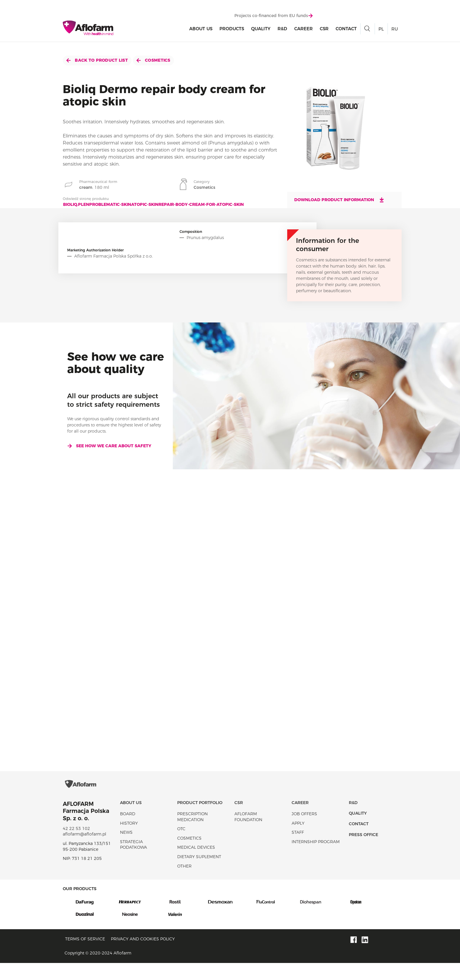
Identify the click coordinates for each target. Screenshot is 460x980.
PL (381, 30)
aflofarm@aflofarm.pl (84, 851)
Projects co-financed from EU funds (274, 17)
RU (395, 30)
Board (128, 831)
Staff (298, 849)
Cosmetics (153, 60)
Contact (346, 30)
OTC (181, 846)
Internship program (316, 858)
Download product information (339, 200)
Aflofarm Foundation (248, 833)
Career (303, 30)
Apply (298, 840)
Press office (363, 851)
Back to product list (97, 60)
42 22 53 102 (76, 845)
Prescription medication (192, 833)
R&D (282, 30)
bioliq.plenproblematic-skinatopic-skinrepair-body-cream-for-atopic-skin (153, 204)
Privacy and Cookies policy (143, 956)
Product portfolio (200, 819)
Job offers (304, 831)
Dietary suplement (199, 873)
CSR (324, 30)
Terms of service (85, 956)
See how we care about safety (109, 446)
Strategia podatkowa (133, 861)
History (129, 840)
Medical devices (196, 864)
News (126, 849)
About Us (201, 30)
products (232, 30)
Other (184, 883)
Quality (261, 30)
